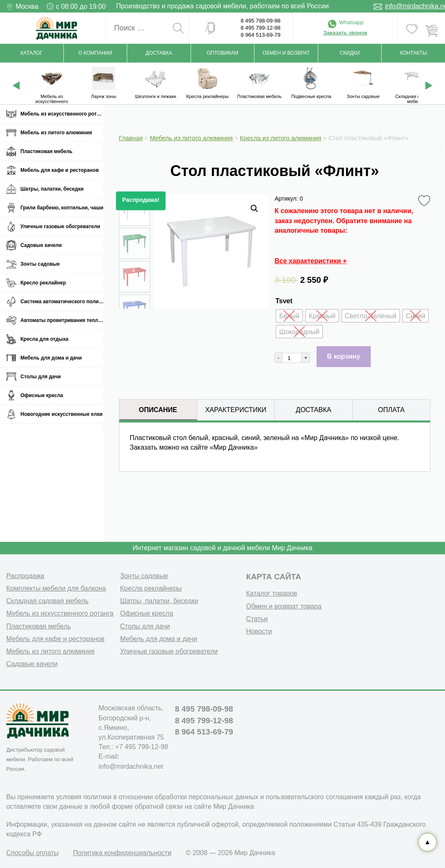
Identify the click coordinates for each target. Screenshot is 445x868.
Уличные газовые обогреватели (60, 226)
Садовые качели (41, 245)
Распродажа (25, 576)
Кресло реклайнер (43, 283)
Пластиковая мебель (47, 151)
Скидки (350, 53)
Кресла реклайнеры (151, 588)
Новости (259, 631)
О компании (95, 53)
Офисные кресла (42, 395)
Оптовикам (223, 53)
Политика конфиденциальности (122, 853)
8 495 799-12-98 (260, 28)
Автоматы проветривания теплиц (62, 320)
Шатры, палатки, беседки (52, 189)
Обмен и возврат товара (284, 606)
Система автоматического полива (62, 302)
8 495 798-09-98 (260, 21)
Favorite (426, 201)
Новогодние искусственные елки (62, 414)
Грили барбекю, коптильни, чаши (62, 208)
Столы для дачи (41, 377)
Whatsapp (345, 22)
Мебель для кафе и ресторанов (60, 170)
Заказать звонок (345, 33)
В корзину (343, 356)
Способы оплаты (33, 853)
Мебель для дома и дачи (51, 358)
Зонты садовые (40, 264)
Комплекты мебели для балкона (56, 588)
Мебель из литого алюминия (56, 133)
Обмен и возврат (286, 53)
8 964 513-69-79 (260, 35)
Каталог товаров (272, 593)
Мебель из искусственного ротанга (62, 114)
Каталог (31, 53)
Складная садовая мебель (47, 601)
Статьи (257, 619)
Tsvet (284, 301)
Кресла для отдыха (44, 339)
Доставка (159, 53)
